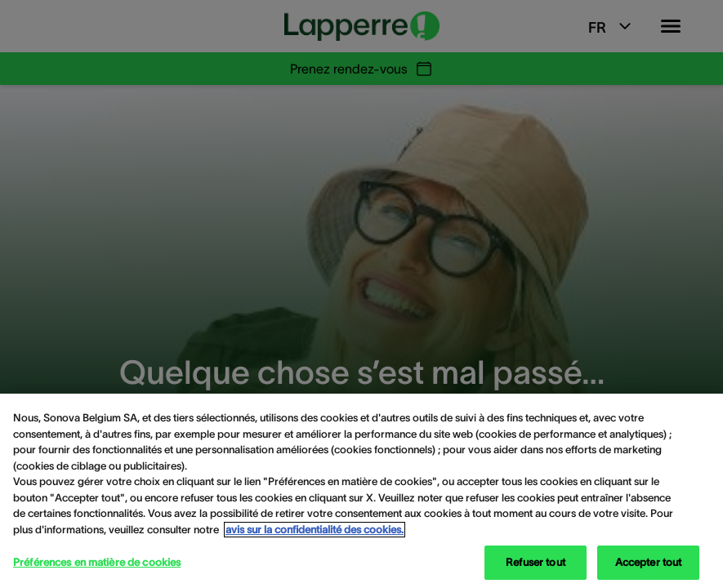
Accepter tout (649, 562)
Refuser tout (536, 562)
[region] (361, 491)
